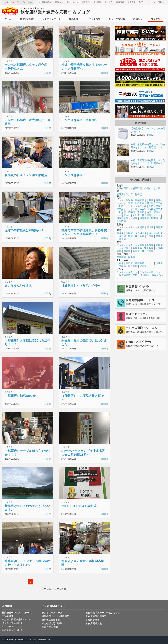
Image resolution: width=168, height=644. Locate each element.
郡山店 (138, 194)
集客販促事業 (93, 620)
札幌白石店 (122, 188)
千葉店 (141, 212)
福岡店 (129, 263)
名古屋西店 (141, 233)
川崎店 (134, 218)
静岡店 (120, 233)
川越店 (122, 212)
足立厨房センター (151, 215)
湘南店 (155, 218)
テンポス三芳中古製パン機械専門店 (144, 209)
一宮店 (150, 236)
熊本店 (122, 266)
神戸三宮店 (148, 251)
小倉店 (120, 263)
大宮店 (129, 203)
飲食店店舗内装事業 (96, 616)
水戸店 (150, 200)
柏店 (149, 212)
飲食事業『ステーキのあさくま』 (103, 613)
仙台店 (129, 194)
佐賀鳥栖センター (144, 263)
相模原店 (144, 218)
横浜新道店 (122, 218)
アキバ (127, 215)
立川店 (136, 215)
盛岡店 (120, 194)
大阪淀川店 (136, 248)
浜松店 (129, 233)
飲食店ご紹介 (27, 19)
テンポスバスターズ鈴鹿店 (130, 245)
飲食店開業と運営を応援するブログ (55, 11)
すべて (8, 19)
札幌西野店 (136, 188)
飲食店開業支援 (94, 624)
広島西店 (121, 257)
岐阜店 (122, 239)
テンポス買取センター (151, 272)
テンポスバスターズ (127, 272)
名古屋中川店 (156, 233)
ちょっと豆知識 (117, 19)
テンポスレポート (52, 19)
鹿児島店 (133, 266)
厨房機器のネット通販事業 (55, 616)
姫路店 (127, 251)
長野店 (159, 227)
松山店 (132, 257)
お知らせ (138, 19)
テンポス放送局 (125, 200)
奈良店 (150, 245)
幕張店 (132, 212)
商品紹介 (74, 19)
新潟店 (150, 227)
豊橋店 (159, 236)
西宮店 (136, 251)
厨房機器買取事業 (51, 620)
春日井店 (140, 236)
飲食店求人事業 (50, 627)
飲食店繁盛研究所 (128, 275)
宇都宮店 (140, 200)
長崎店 (159, 263)
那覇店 (47, 73)
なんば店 (124, 248)
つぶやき (155, 19)
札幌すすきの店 (152, 188)
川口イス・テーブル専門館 (133, 206)
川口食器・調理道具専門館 (149, 203)
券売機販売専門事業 (52, 624)
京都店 (159, 245)
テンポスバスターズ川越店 (130, 227)
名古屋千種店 (126, 236)
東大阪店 (149, 248)
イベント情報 (94, 19)
